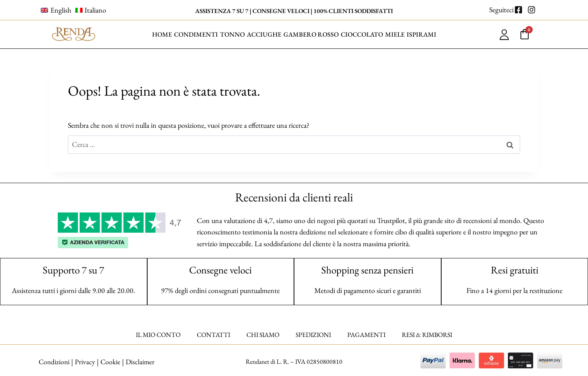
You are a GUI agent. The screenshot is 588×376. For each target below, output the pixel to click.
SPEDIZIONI (313, 335)
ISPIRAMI (421, 34)
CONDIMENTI (196, 34)
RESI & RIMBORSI (427, 335)
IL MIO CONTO (158, 335)
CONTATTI (213, 335)
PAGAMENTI (366, 335)
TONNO (232, 34)
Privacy (85, 362)
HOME (162, 34)
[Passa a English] (56, 10)
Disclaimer (141, 362)
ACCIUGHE (264, 34)
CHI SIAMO (263, 335)
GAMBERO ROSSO (311, 34)
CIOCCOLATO (362, 34)
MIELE (395, 34)
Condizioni (53, 362)
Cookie (111, 362)
